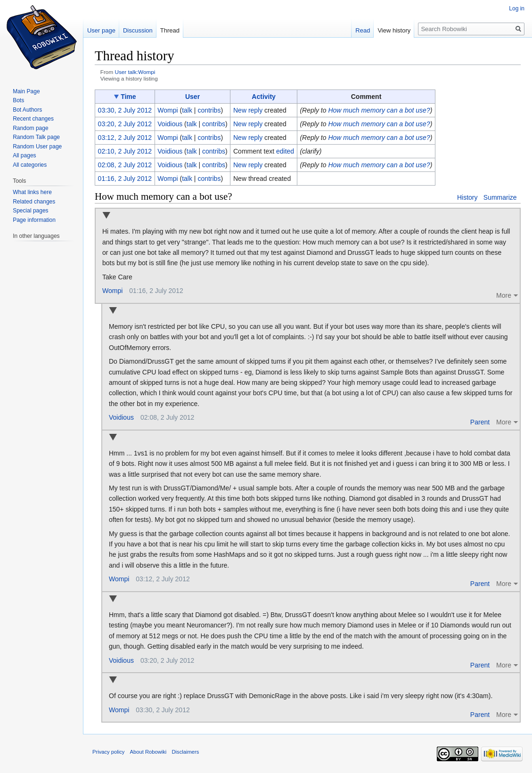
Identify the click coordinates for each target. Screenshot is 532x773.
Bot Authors (27, 110)
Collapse (106, 216)
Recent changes (33, 119)
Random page (30, 128)
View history (394, 30)
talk (187, 110)
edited (285, 151)
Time (128, 97)
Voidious (121, 417)
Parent (480, 422)
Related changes (34, 202)
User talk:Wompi (135, 72)
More (504, 295)
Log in (517, 8)
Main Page (26, 91)
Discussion (138, 30)
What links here (32, 192)
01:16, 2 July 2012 (125, 179)
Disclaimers (186, 752)
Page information (34, 220)
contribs (209, 110)
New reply (248, 110)
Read (363, 30)
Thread (170, 30)
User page (101, 30)
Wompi (112, 291)
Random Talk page (36, 137)
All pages (24, 155)
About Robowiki (148, 752)
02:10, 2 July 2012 (125, 151)
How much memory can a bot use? (379, 110)
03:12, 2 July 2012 (125, 138)
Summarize (500, 197)
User (192, 97)
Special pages (30, 211)
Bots (18, 100)
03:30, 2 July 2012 (125, 110)
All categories (30, 165)
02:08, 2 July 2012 (125, 165)
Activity (264, 97)
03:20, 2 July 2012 (125, 124)
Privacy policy (108, 752)
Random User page (37, 146)
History (467, 197)
